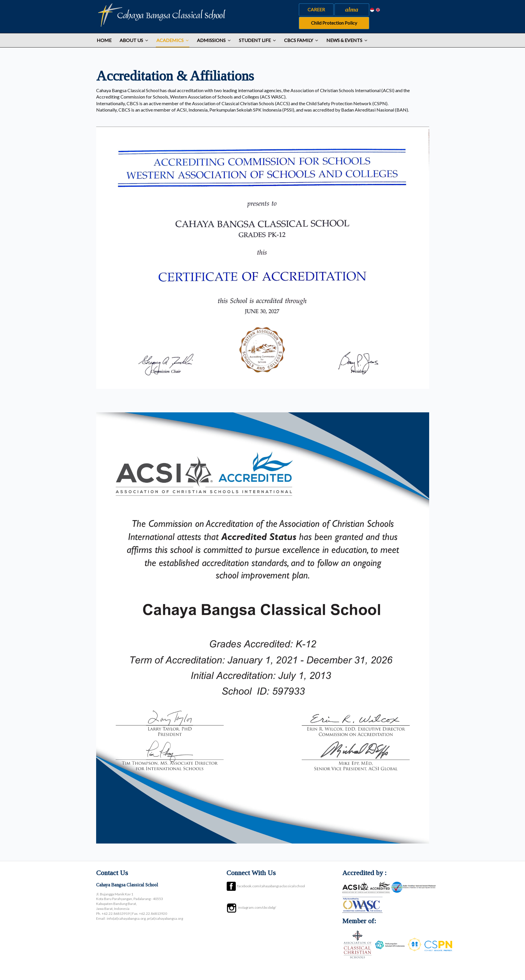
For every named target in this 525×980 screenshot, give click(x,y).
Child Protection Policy (334, 23)
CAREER (316, 9)
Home (104, 40)
